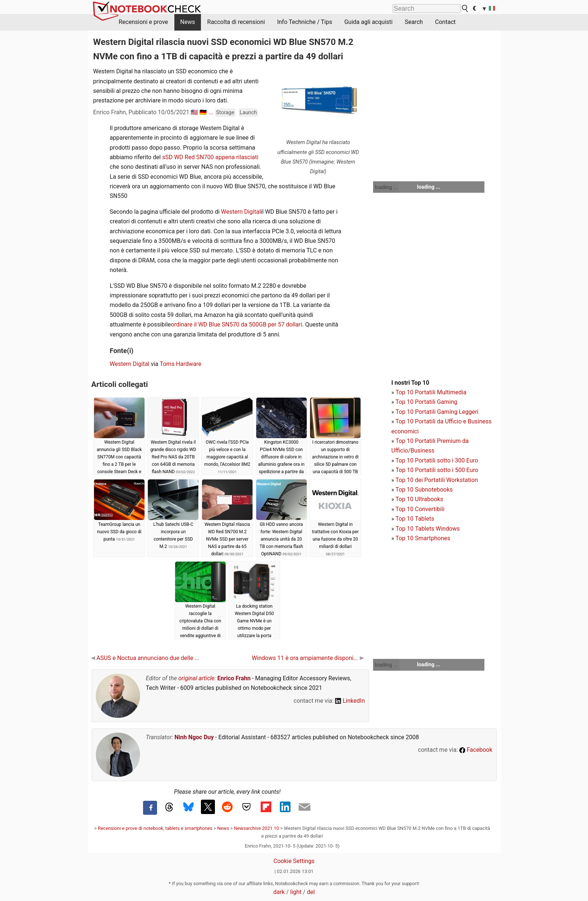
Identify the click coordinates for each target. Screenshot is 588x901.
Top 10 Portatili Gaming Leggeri (437, 412)
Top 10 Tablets (415, 519)
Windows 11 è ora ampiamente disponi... (308, 658)
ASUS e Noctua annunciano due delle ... (145, 658)
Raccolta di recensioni (236, 22)
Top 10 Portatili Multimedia (431, 392)
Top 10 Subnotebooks (424, 490)
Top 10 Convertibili (420, 509)
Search (414, 22)
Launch (248, 113)
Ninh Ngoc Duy (194, 737)
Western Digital (241, 212)
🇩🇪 (203, 112)
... (211, 112)
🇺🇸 (194, 112)
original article (196, 678)
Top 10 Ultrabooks (420, 499)
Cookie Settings (294, 861)
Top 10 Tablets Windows (428, 529)
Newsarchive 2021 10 (256, 828)
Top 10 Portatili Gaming (427, 402)
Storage (225, 113)
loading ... (386, 187)
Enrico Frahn (234, 678)
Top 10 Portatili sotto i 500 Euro (437, 470)
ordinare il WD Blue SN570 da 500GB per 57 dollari (236, 324)
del (311, 892)
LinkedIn (350, 701)
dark (279, 892)
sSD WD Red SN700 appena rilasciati (210, 157)
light (296, 892)
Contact (445, 22)
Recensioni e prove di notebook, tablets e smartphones (155, 828)
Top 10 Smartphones (423, 538)
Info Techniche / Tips (305, 22)
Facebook (476, 750)
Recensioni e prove (143, 22)
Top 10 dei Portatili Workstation (437, 480)
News (188, 22)
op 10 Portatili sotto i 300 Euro (438, 460)
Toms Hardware (180, 364)
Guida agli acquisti (368, 22)
